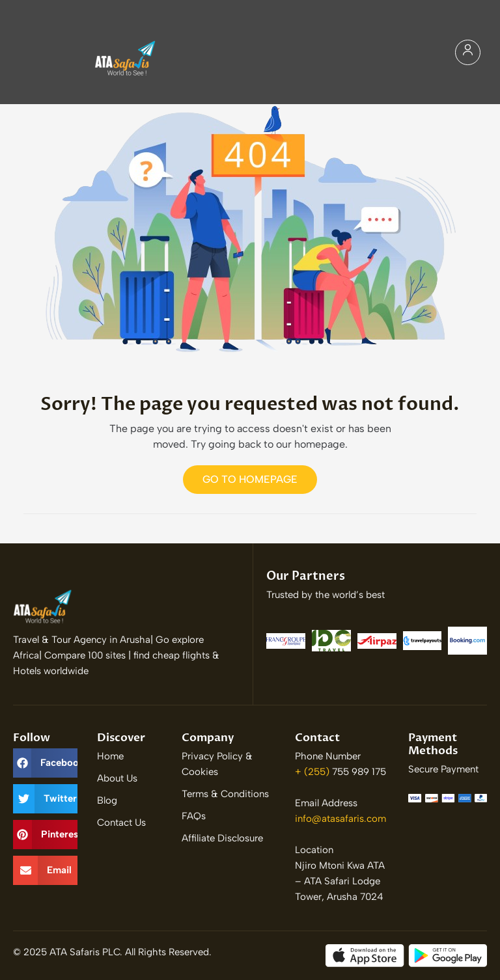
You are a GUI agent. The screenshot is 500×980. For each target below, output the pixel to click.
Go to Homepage (250, 479)
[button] (45, 763)
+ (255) (313, 772)
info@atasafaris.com (340, 819)
